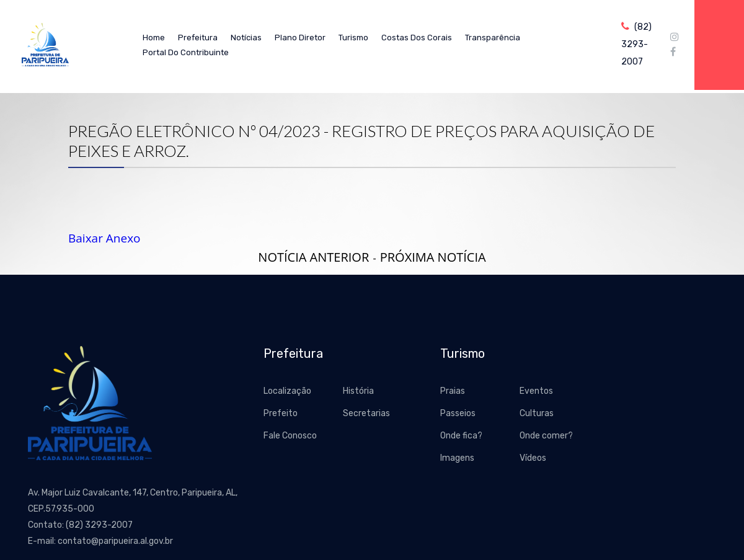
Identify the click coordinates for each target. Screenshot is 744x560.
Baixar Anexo (104, 238)
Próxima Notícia (433, 257)
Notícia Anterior (313, 257)
